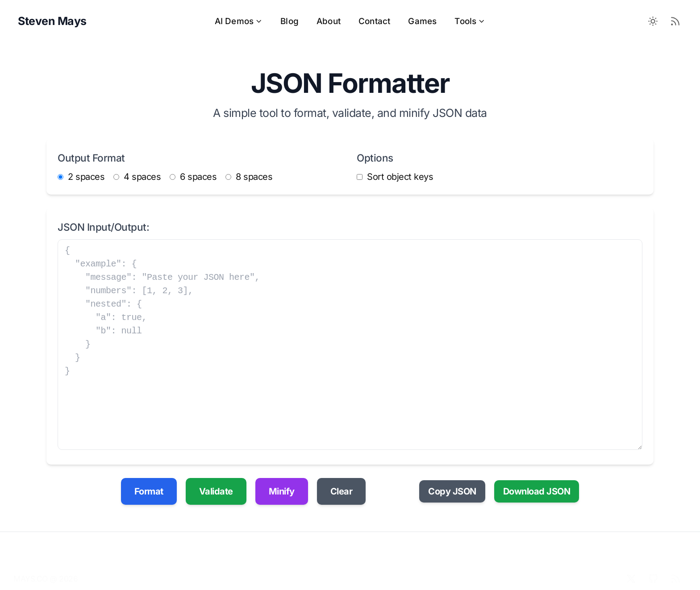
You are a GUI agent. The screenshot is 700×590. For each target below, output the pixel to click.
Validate (216, 491)
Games (422, 21)
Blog (290, 21)
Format (149, 491)
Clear (342, 491)
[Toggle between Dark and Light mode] (653, 21)
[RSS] (675, 570)
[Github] (653, 570)
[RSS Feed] (675, 21)
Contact (374, 21)
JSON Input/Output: (103, 227)
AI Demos (239, 21)
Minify (282, 491)
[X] (631, 570)
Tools (470, 21)
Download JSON (537, 491)
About (329, 21)
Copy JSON (452, 491)
